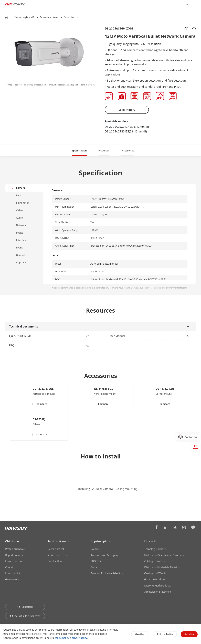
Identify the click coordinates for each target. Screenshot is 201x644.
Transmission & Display (104, 555)
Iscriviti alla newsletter (25, 616)
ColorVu (95, 549)
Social (94, 567)
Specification (79, 151)
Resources (104, 151)
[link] (44, 336)
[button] (37, 17)
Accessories (127, 151)
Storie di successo (58, 555)
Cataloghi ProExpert (156, 561)
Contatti (10, 567)
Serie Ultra (69, 17)
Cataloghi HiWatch (155, 573)
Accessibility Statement (158, 592)
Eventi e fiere (55, 561)
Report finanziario (16, 555)
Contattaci (25, 607)
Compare (42, 404)
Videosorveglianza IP (24, 17)
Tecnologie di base (155, 549)
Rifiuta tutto (165, 634)
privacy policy (79, 638)
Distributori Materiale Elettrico (162, 567)
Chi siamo (12, 541)
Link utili (150, 541)
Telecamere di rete (49, 17)
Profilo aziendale (15, 549)
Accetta (189, 634)
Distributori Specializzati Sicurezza (164, 555)
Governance (12, 579)
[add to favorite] (193, 29)
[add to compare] (186, 29)
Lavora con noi (14, 561)
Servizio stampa (58, 541)
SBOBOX (96, 561)
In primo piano (101, 541)
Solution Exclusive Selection (107, 573)
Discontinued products (157, 585)
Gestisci (140, 634)
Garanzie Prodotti (155, 579)
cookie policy (62, 638)
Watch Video (101, 497)
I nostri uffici (13, 573)
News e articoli (56, 549)
